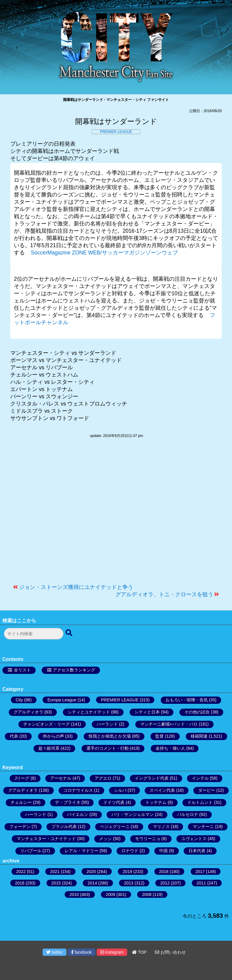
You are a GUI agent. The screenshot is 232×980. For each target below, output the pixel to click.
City (19, 700)
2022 (21, 872)
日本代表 (197, 851)
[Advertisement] (116, 514)
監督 (159, 736)
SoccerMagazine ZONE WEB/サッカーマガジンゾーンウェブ (104, 253)
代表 (14, 736)
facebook (82, 952)
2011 (201, 883)
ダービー (207, 790)
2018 (164, 872)
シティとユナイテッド (89, 712)
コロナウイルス (78, 790)
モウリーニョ (148, 839)
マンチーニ (203, 826)
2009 (110, 894)
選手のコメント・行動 (108, 748)
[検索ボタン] (69, 633)
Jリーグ (22, 778)
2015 (56, 883)
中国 (163, 851)
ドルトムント (200, 802)
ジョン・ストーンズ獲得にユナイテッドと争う (76, 587)
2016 (20, 883)
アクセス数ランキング (74, 670)
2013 (129, 883)
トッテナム (156, 802)
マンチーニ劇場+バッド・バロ (169, 724)
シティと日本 (147, 712)
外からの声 (53, 736)
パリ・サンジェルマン (133, 814)
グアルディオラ (28, 712)
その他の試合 (197, 712)
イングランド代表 (152, 778)
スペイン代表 (162, 790)
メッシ (105, 839)
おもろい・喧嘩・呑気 (187, 700)
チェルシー (21, 802)
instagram (112, 952)
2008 (147, 894)
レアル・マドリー (82, 851)
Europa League (62, 700)
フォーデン (20, 826)
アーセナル (61, 778)
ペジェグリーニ (115, 826)
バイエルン (78, 814)
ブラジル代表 (64, 826)
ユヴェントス (194, 839)
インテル (200, 778)
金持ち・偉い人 (170, 748)
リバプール (31, 851)
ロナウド (130, 851)
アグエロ (103, 778)
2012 (165, 883)
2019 (127, 872)
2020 (91, 872)
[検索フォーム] (34, 634)
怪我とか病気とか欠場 (110, 736)
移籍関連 (199, 736)
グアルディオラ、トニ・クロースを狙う (164, 594)
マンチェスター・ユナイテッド (46, 839)
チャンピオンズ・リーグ (47, 724)
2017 (200, 872)
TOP (139, 952)
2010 (74, 894)
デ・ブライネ (68, 802)
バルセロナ (188, 814)
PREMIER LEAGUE (116, 132)
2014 (92, 883)
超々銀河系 (49, 748)
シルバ (120, 790)
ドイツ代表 (114, 802)
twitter (55, 952)
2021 (55, 872)
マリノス (161, 826)
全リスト (22, 670)
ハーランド (107, 724)
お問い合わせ (170, 952)
